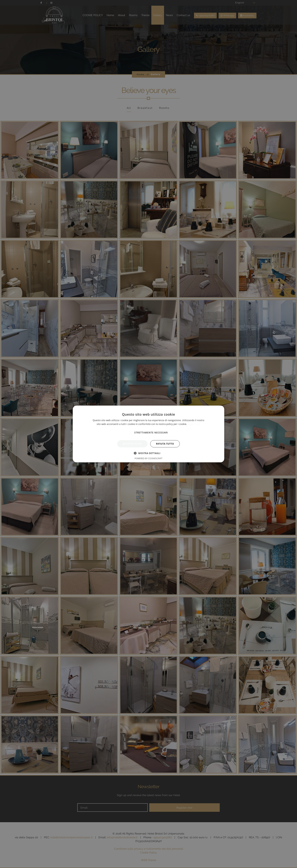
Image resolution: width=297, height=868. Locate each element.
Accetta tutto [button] (132, 444)
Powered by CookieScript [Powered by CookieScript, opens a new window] (149, 458)
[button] (148, 453)
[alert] (148, 434)
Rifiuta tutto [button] (165, 444)
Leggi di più (194, 424)
